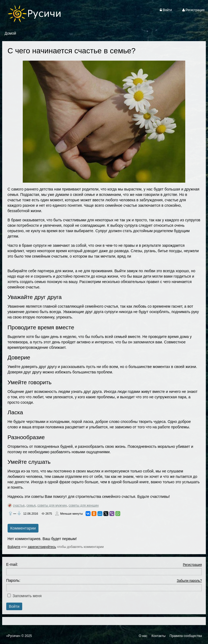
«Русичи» (13, 636)
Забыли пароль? (189, 581)
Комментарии (23, 528)
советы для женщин (84, 505)
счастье (19, 505)
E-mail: (12, 564)
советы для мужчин (52, 505)
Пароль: (13, 580)
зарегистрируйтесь (42, 547)
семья (31, 505)
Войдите (14, 547)
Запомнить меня (27, 596)
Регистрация (192, 565)
